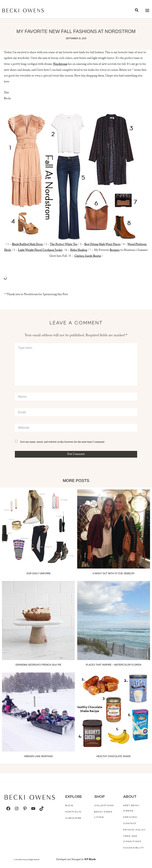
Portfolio (73, 812)
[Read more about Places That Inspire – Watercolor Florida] (114, 621)
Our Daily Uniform (38, 573)
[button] (137, 11)
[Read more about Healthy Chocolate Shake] (114, 712)
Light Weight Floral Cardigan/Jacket (40, 250)
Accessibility (134, 848)
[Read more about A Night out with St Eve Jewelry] (114, 529)
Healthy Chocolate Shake (114, 756)
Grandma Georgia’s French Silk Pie (38, 665)
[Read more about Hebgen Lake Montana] (38, 712)
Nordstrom (60, 64)
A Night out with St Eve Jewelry (114, 573)
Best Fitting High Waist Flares (102, 245)
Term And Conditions (132, 839)
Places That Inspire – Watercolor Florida (114, 665)
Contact (130, 824)
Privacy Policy (134, 830)
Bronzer (115, 250)
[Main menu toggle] (147, 11)
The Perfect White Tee (64, 245)
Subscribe (73, 818)
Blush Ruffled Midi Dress (27, 245)
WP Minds (90, 860)
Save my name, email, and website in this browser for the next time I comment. (62, 442)
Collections (104, 806)
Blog (69, 806)
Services (130, 817)
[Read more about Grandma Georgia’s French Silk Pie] (38, 621)
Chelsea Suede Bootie (88, 256)
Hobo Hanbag (79, 250)
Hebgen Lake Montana (38, 756)
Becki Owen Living (103, 815)
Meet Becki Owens (131, 808)
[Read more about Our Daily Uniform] (38, 529)
